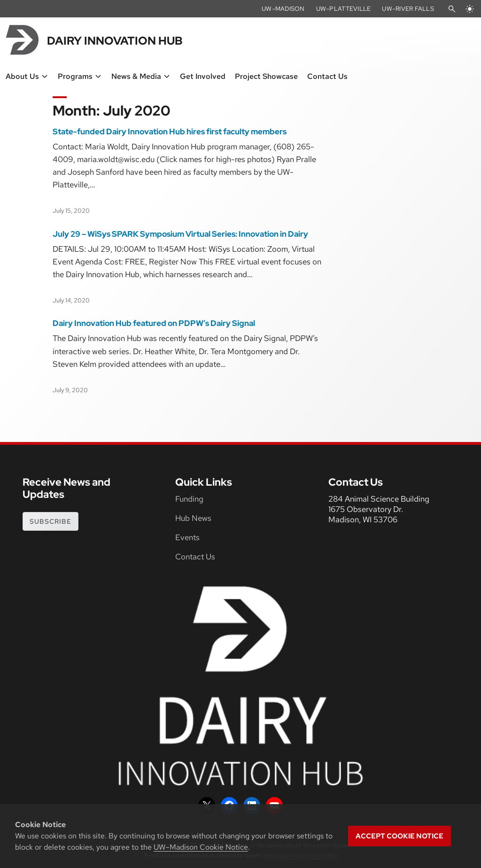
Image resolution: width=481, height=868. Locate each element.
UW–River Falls (408, 9)
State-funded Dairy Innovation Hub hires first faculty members (170, 132)
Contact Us (195, 557)
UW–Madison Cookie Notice (201, 847)
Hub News (193, 518)
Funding (189, 499)
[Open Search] (452, 9)
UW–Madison (283, 9)
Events (187, 537)
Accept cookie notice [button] (400, 836)
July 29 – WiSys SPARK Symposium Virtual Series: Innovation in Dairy (180, 234)
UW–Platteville (344, 9)
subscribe (50, 521)
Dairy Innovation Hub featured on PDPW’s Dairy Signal (154, 323)
